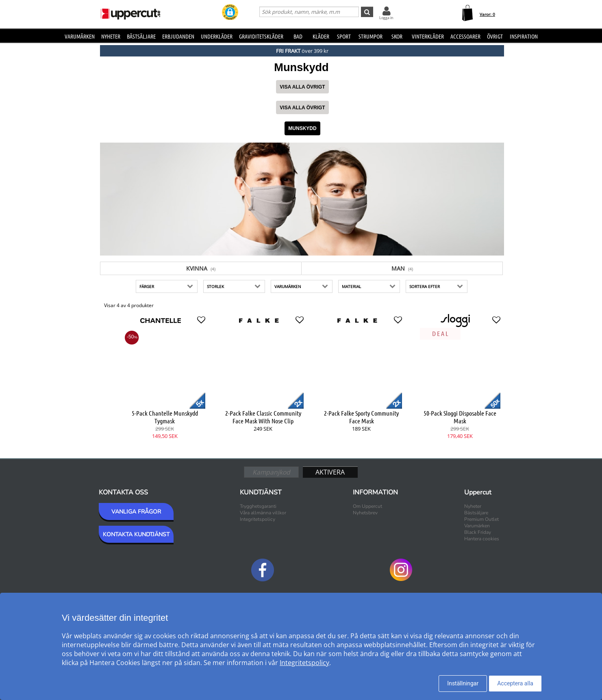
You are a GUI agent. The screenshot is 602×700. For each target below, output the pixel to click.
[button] (230, 13)
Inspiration (524, 36)
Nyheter (111, 36)
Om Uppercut (367, 506)
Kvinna (201, 268)
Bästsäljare (141, 36)
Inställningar (463, 683)
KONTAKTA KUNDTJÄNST (136, 534)
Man (402, 268)
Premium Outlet (481, 519)
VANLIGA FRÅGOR (136, 512)
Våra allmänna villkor (263, 513)
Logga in (386, 18)
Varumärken (80, 36)
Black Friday (478, 532)
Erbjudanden (178, 36)
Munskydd (302, 128)
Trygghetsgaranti (258, 506)
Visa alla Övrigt (302, 87)
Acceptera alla (515, 683)
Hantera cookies (482, 539)
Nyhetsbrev (365, 513)
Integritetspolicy (258, 519)
